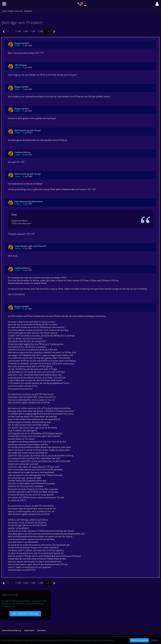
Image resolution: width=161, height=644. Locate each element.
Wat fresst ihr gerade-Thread (28, 130)
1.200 (25, 31)
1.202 (40, 31)
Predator (18, 46)
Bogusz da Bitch (22, 43)
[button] (4, 4)
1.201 (33, 31)
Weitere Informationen (139, 640)
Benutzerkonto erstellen (25, 614)
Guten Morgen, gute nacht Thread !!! (31, 246)
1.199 (18, 31)
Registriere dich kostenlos (13, 604)
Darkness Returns (22, 152)
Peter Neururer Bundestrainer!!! (29, 201)
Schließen (155, 640)
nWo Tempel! (21, 65)
